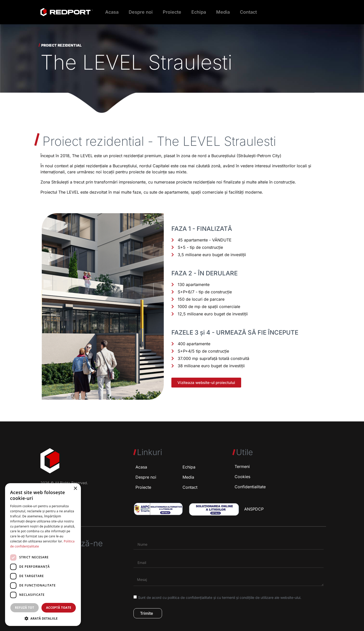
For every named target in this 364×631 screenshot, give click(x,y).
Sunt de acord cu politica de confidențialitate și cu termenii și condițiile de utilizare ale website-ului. (220, 597)
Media (223, 12)
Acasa (112, 12)
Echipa (199, 12)
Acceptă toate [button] (59, 608)
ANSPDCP (254, 509)
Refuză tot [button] (25, 608)
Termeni (242, 466)
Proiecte (172, 12)
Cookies (242, 477)
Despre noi (141, 12)
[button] (43, 618)
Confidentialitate (250, 487)
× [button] (75, 489)
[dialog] (43, 555)
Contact (248, 12)
